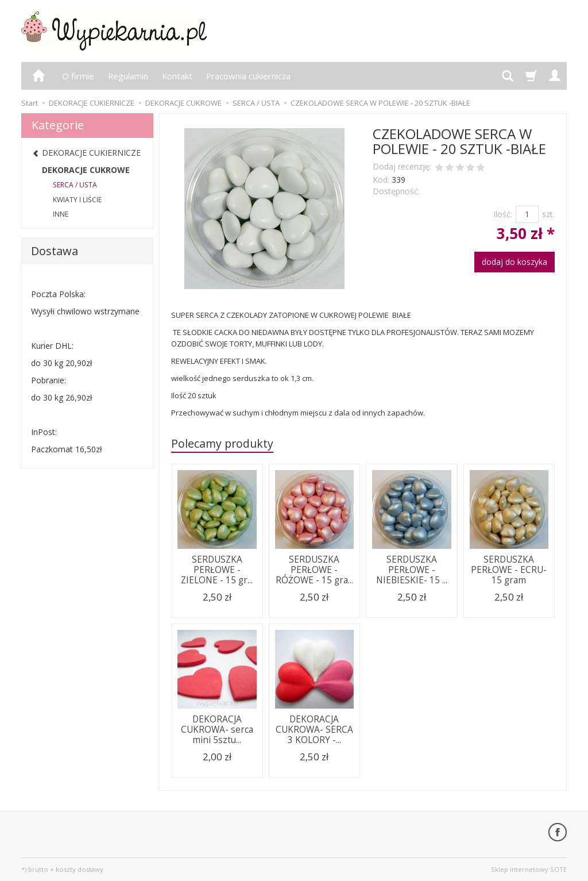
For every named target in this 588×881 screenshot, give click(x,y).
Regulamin (128, 76)
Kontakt (177, 76)
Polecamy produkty (222, 443)
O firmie (78, 76)
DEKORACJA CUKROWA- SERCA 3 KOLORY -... (314, 730)
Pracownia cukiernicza (248, 76)
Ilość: (503, 214)
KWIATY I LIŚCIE (77, 200)
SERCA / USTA (75, 185)
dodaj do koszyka (514, 262)
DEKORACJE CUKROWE (86, 170)
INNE (61, 214)
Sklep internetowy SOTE (529, 869)
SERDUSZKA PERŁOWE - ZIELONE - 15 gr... (217, 570)
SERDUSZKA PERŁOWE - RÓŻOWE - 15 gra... (314, 570)
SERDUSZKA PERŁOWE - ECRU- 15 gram (509, 570)
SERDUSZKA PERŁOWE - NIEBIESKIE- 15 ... (412, 570)
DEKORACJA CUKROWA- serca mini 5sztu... (217, 730)
